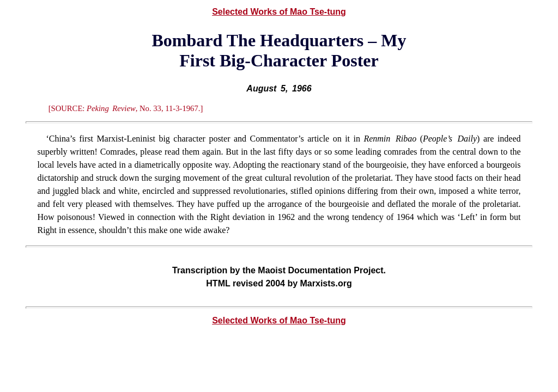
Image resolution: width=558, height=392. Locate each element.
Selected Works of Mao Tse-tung (279, 12)
